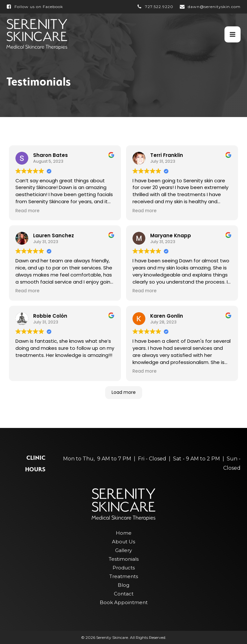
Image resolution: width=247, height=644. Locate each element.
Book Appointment (124, 602)
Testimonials (124, 559)
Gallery (123, 550)
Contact (124, 594)
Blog (123, 585)
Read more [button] (27, 211)
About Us (123, 542)
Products (124, 568)
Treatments (124, 576)
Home (124, 533)
